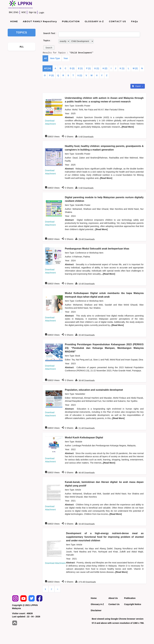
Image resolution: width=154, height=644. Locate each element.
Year (66, 58)
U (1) (80, 75)
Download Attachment (55, 563)
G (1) (97, 68)
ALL (22, 47)
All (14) (48, 68)
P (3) (51, 75)
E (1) (80, 68)
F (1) (88, 68)
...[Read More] (127, 127)
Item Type (55, 58)
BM (10, 12)
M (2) (135, 68)
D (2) (72, 68)
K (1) (122, 68)
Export (137, 86)
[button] (49, 48)
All (45, 58)
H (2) (105, 68)
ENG (16, 12)
